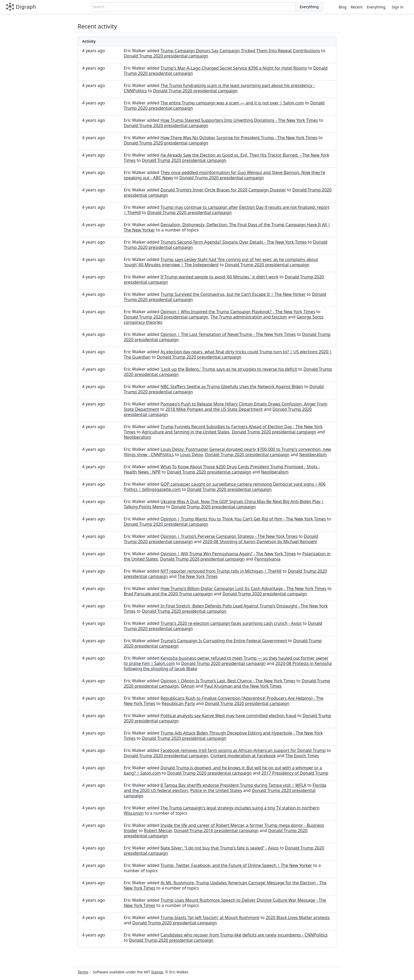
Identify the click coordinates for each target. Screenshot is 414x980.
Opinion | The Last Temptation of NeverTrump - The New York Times (228, 334)
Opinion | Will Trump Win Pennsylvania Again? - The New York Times (228, 554)
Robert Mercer (158, 831)
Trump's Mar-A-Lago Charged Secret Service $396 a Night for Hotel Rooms (234, 68)
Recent (357, 7)
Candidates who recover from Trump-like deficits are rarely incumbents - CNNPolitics (244, 935)
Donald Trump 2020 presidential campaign (166, 56)
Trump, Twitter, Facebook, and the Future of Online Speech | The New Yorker (236, 865)
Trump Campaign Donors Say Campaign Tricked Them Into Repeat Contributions (240, 51)
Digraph (21, 7)
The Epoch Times (302, 756)
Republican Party (178, 703)
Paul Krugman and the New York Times (243, 686)
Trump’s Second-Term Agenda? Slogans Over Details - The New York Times (234, 242)
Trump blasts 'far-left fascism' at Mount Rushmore (210, 918)
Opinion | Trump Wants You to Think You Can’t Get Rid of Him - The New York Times (243, 519)
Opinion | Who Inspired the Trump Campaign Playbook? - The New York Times (238, 312)
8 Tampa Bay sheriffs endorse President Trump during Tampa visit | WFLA (233, 785)
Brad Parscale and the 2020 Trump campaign (168, 594)
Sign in (398, 7)
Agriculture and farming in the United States (186, 432)
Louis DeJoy (191, 455)
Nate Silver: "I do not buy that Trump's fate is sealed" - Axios (220, 848)
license (157, 972)
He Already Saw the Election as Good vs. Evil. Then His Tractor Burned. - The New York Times (227, 158)
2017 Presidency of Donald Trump (295, 773)
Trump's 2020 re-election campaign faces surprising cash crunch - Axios (231, 623)
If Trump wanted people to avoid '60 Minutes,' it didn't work (220, 277)
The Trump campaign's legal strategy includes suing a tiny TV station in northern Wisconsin (222, 810)
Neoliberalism (138, 437)
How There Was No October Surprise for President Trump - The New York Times (239, 138)
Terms (83, 972)
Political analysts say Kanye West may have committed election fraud (229, 716)
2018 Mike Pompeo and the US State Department (214, 409)
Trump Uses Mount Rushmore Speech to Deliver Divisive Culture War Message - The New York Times (225, 903)
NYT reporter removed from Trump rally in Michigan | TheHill (221, 571)
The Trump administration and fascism (249, 317)
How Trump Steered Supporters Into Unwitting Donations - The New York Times (239, 120)
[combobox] (193, 7)
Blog (343, 7)
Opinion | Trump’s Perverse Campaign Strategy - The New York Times (229, 536)
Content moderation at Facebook (243, 756)
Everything (376, 7)
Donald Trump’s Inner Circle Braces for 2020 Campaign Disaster (223, 190)
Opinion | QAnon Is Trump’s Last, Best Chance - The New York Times (228, 681)
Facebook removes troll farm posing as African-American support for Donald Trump (243, 750)
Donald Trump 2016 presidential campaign (216, 831)
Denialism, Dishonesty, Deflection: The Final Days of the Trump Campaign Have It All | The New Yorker (227, 227)
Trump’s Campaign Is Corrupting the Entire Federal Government (224, 641)
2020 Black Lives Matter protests (298, 918)
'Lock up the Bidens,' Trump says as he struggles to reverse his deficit (229, 369)
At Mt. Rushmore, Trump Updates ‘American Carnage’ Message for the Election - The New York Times (225, 885)
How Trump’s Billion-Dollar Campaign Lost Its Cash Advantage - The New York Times (243, 588)
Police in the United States (216, 790)
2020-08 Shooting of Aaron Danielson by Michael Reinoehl (260, 542)
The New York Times (198, 576)
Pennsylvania (267, 559)
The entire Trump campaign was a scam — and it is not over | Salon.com (232, 103)
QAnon (188, 686)
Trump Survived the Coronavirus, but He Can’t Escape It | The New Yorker (233, 294)
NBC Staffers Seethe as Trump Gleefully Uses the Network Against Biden (232, 387)
